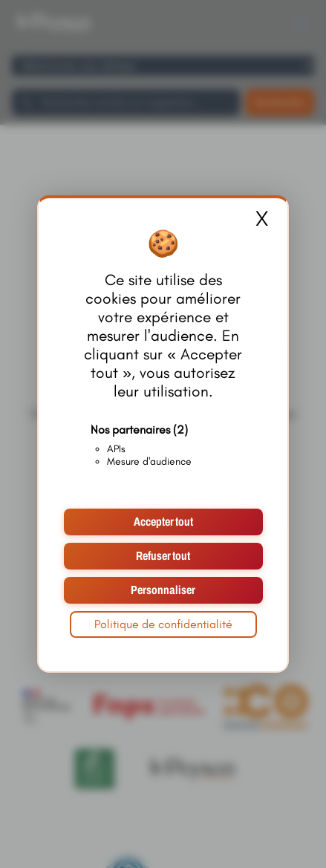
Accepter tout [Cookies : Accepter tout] (163, 522)
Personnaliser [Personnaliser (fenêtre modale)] (163, 590)
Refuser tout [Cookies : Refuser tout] (163, 556)
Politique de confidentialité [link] (163, 624)
